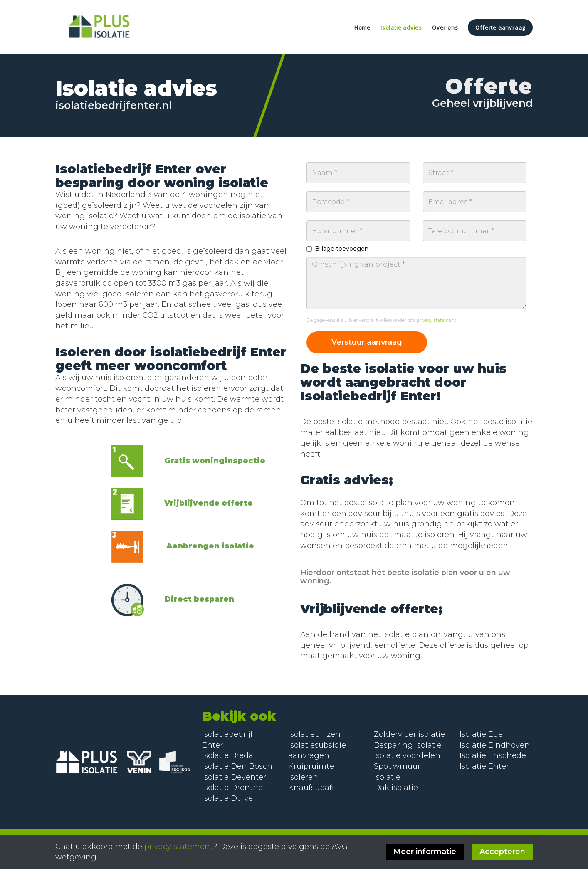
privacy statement (436, 320)
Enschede (507, 755)
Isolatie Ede (481, 734)
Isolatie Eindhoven (495, 745)
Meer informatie (425, 852)
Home (362, 27)
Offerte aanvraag (500, 27)
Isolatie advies (401, 27)
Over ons (445, 27)
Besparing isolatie (408, 745)
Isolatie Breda (228, 755)
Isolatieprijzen (314, 734)
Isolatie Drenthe (232, 788)
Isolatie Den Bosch (237, 766)
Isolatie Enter (484, 766)
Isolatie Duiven (230, 798)
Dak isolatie (396, 788)
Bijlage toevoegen (337, 249)
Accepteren (502, 852)
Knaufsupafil (312, 788)
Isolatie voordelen (407, 755)
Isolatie (474, 755)
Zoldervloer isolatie (409, 734)
